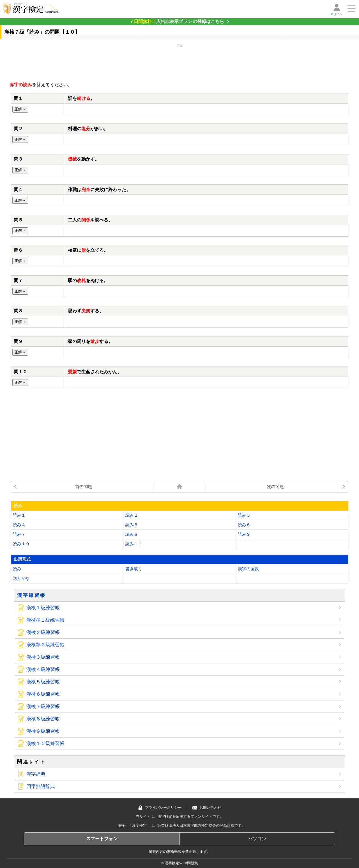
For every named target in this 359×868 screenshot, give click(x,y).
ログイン (337, 14)
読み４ (19, 525)
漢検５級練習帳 (43, 682)
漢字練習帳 (31, 595)
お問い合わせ (207, 808)
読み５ (132, 525)
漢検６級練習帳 (43, 694)
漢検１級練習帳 (43, 608)
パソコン (257, 839)
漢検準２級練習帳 (45, 645)
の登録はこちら (177, 21)
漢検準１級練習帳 (45, 620)
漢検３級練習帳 (43, 657)
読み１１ (134, 544)
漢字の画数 (248, 569)
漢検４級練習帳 (43, 669)
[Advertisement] (179, 62)
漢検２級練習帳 (43, 632)
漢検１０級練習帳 (45, 744)
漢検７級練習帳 (43, 706)
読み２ (132, 515)
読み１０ (21, 544)
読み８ (132, 534)
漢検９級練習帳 (43, 731)
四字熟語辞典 (41, 786)
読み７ (19, 534)
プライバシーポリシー (160, 808)
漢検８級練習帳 (43, 719)
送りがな (21, 578)
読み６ (244, 525)
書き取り (134, 569)
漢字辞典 (36, 774)
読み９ (244, 534)
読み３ (244, 515)
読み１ (19, 515)
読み (17, 569)
